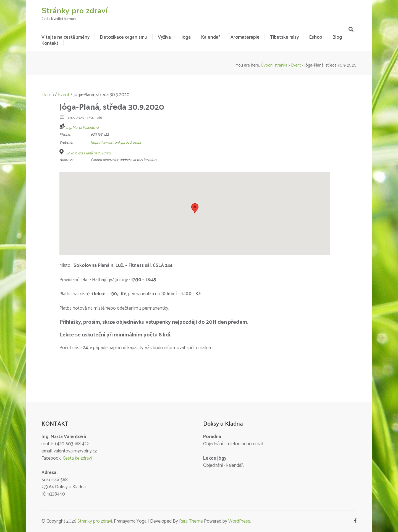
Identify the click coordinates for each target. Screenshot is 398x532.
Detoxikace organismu (124, 37)
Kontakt (50, 43)
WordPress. (240, 521)
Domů (48, 95)
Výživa (164, 37)
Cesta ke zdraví (77, 458)
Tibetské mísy (284, 37)
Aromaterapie (245, 37)
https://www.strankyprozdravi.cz (116, 143)
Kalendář (211, 37)
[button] (195, 208)
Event (296, 65)
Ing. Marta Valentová (82, 128)
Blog (337, 37)
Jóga (186, 37)
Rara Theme (191, 521)
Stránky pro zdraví (74, 11)
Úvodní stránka (274, 65)
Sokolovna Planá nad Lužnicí (88, 154)
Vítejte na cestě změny (66, 37)
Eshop (316, 37)
